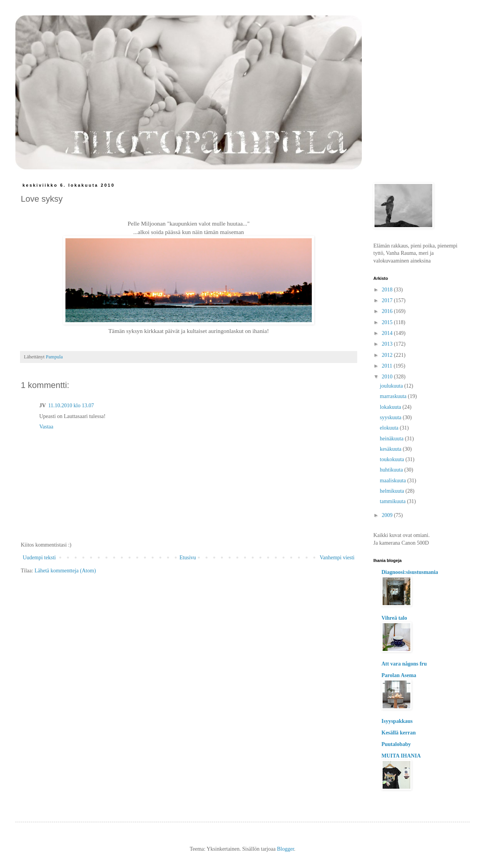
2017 (388, 300)
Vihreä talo (394, 618)
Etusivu (188, 558)
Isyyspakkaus (397, 721)
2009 (388, 515)
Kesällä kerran (399, 733)
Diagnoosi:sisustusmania (410, 572)
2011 (388, 366)
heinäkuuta (392, 439)
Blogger (285, 849)
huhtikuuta (392, 470)
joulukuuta (392, 386)
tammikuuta (393, 501)
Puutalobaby (396, 744)
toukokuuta (393, 459)
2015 (388, 322)
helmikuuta (393, 491)
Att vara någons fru (404, 664)
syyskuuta (391, 417)
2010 (388, 377)
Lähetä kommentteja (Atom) (65, 571)
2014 (388, 333)
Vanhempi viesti (337, 558)
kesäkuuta (391, 449)
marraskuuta (394, 396)
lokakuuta (391, 407)
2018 (388, 290)
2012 (388, 355)
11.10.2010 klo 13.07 (71, 406)
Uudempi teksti (39, 558)
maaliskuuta (394, 481)
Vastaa (46, 427)
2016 (388, 311)
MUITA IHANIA (401, 756)
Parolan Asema (399, 675)
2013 (388, 344)
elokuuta (390, 428)
